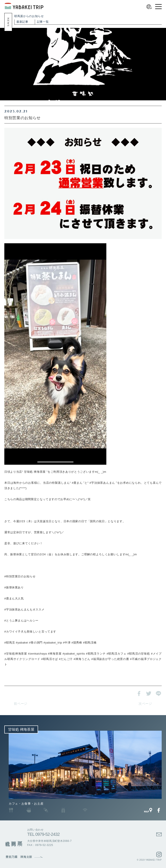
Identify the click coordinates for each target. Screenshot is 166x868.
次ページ (145, 704)
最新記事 (22, 22)
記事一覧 (43, 22)
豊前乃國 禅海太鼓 (19, 857)
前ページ (21, 704)
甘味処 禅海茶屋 (21, 729)
